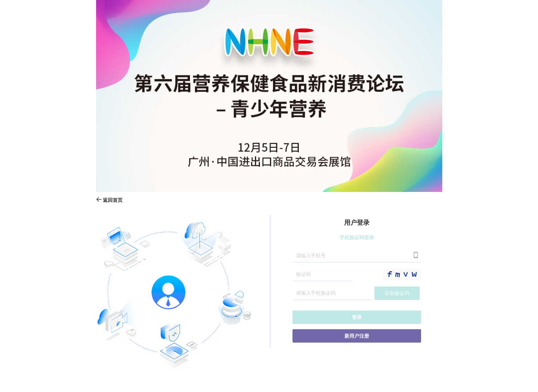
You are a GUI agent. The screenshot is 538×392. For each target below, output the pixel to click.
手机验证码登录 (357, 238)
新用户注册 (357, 336)
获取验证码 (397, 293)
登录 (357, 317)
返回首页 (110, 200)
